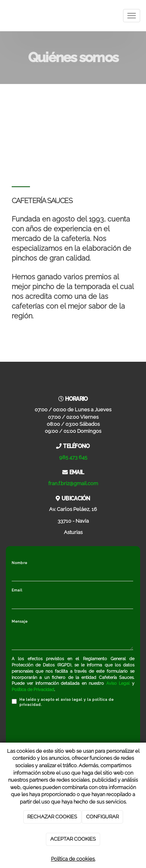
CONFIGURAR (102, 817)
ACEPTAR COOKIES (73, 839)
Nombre (19, 563)
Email (17, 590)
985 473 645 (73, 457)
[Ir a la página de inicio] (4, 16)
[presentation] (71, 729)
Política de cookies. (73, 859)
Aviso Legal (118, 683)
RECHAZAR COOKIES (52, 817)
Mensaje (20, 622)
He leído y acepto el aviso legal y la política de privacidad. (63, 702)
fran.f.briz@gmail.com (73, 483)
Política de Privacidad (33, 690)
